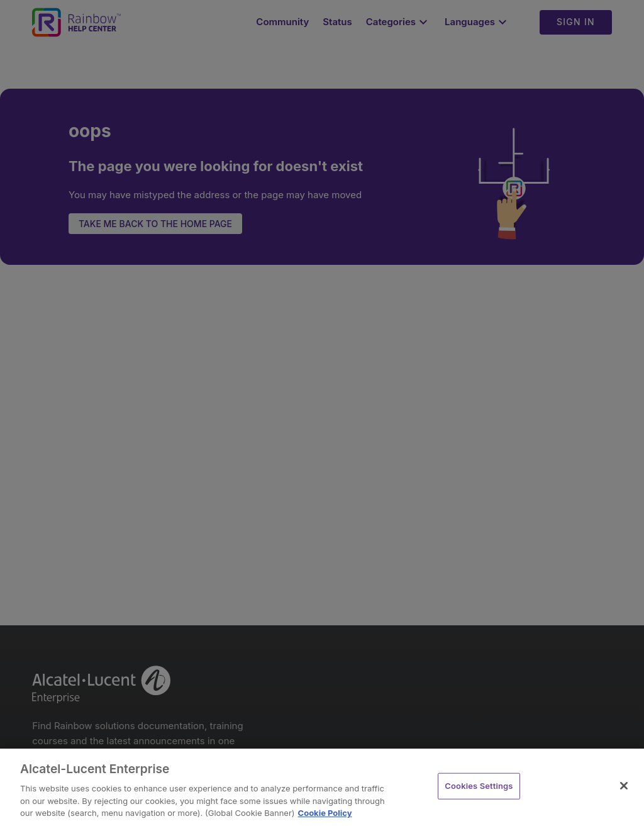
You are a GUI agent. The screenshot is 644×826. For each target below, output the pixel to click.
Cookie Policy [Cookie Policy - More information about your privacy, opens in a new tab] (325, 813)
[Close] (624, 786)
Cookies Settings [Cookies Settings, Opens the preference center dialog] (479, 786)
